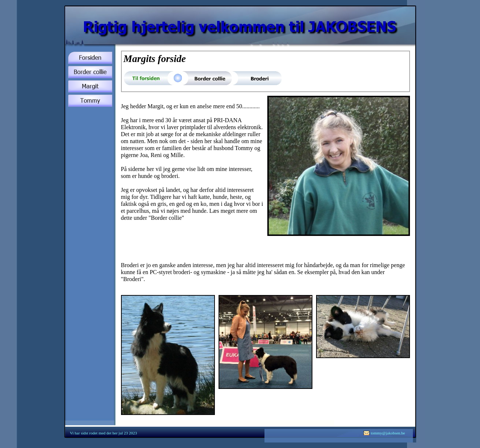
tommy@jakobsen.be (388, 433)
